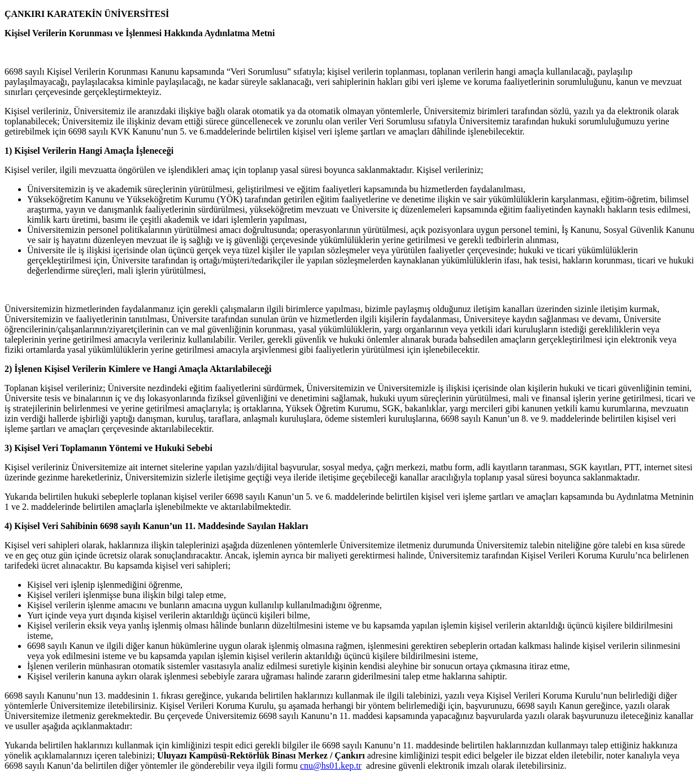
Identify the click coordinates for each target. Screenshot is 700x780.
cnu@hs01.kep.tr (331, 766)
